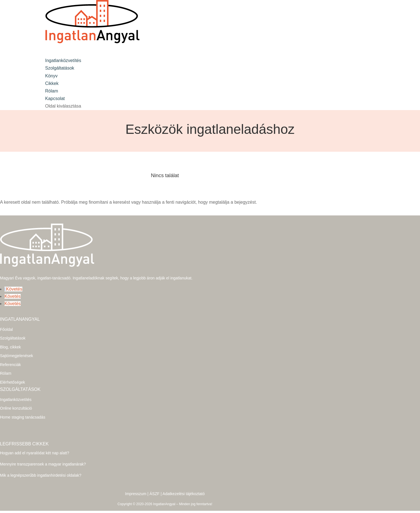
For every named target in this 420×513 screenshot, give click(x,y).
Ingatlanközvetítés (16, 394)
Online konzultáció (16, 403)
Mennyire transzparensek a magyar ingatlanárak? (43, 459)
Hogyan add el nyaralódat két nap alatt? (35, 448)
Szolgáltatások (60, 68)
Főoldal (6, 324)
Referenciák (10, 359)
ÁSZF (155, 488)
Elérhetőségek (13, 377)
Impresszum (136, 488)
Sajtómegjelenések (16, 350)
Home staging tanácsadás (23, 412)
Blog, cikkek (10, 342)
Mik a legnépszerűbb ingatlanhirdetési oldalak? (41, 470)
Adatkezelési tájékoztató (184, 488)
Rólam (6, 368)
